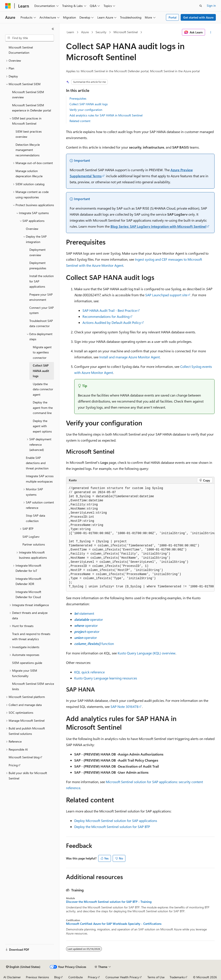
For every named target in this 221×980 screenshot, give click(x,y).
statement (84, 613)
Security (101, 32)
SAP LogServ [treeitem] (31, 537)
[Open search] (201, 6)
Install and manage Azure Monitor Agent (129, 357)
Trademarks (177, 977)
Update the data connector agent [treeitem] (43, 389)
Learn (70, 32)
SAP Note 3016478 (125, 706)
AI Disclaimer (12, 977)
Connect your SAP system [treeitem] (42, 310)
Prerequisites (78, 98)
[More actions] (211, 32)
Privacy (93, 977)
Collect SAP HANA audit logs (89, 104)
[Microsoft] (8, 6)
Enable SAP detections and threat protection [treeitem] (37, 463)
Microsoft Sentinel (126, 32)
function (94, 644)
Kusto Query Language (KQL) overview (147, 653)
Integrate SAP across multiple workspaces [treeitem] (40, 479)
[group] (140, 538)
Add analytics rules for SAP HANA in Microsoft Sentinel (106, 115)
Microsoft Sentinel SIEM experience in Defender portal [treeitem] (32, 108)
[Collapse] (53, 29)
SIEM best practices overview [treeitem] (29, 134)
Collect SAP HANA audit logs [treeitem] (41, 371)
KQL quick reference (89, 672)
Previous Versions (37, 977)
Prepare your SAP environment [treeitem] (41, 297)
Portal (173, 17)
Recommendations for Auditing (106, 316)
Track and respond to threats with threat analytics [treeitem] (31, 637)
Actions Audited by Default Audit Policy (112, 322)
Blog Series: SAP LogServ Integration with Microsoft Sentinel (158, 226)
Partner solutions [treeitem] (34, 544)
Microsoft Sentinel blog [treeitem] (24, 757)
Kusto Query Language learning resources (106, 678)
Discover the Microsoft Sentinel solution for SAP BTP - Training (109, 902)
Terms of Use (156, 977)
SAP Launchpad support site (166, 295)
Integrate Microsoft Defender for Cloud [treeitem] (28, 594)
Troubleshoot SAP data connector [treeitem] (41, 323)
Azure (85, 32)
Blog (57, 977)
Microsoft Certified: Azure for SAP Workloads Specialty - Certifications (114, 924)
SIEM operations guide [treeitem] (27, 663)
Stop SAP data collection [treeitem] (36, 518)
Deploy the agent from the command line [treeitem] (43, 408)
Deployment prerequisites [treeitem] (38, 265)
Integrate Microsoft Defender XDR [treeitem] (28, 581)
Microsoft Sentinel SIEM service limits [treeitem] (33, 686)
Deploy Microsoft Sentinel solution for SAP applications (116, 821)
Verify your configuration (86, 110)
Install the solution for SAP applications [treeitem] (42, 281)
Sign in (211, 5)
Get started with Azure (198, 17)
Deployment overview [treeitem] (37, 252)
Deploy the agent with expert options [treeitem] (42, 426)
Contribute (76, 977)
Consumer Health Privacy (122, 977)
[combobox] (30, 38)
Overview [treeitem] (32, 229)
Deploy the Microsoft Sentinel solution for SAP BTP (112, 827)
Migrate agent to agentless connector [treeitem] (42, 352)
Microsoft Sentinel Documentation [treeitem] (21, 50)
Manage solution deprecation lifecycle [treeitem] (29, 174)
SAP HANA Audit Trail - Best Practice (110, 310)
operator (89, 619)
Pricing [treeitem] (13, 765)
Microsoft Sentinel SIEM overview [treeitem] (28, 95)
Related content (80, 121)
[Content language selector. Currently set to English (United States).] (23, 967)
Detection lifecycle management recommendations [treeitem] (28, 150)
